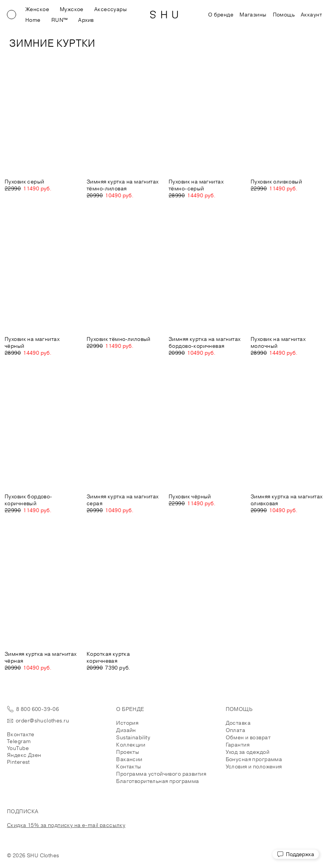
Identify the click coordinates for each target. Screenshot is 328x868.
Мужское (72, 9)
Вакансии (129, 759)
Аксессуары (111, 9)
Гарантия (238, 745)
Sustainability (133, 737)
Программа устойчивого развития (161, 774)
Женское (37, 9)
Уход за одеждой (248, 752)
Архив (86, 20)
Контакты (129, 766)
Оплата (236, 730)
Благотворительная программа (157, 781)
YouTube (18, 748)
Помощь (284, 15)
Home (33, 20)
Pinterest (18, 762)
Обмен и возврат (248, 737)
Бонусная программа (254, 759)
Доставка (238, 723)
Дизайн (126, 730)
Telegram (19, 741)
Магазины (253, 15)
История (127, 723)
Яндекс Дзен (24, 755)
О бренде (221, 15)
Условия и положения (254, 766)
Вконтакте (21, 734)
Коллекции (131, 745)
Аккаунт (311, 15)
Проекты (128, 752)
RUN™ (60, 20)
